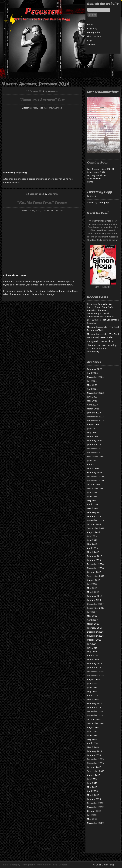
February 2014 (95, 751)
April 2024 (92, 389)
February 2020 (95, 512)
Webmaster (53, 91)
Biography (92, 28)
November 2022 (95, 421)
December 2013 (95, 759)
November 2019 (95, 520)
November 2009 (95, 823)
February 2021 (95, 472)
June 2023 (92, 397)
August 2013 (94, 775)
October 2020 (94, 484)
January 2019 (94, 560)
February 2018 (95, 596)
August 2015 (94, 680)
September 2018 (96, 576)
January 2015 (94, 707)
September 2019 (96, 528)
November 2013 (95, 763)
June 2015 (92, 687)
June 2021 (92, 461)
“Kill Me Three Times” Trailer (42, 202)
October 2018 (94, 572)
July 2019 (92, 536)
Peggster (42, 11)
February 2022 (95, 441)
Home (90, 24)
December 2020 (95, 476)
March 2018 (93, 592)
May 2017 (92, 616)
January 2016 (94, 668)
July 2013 (92, 779)
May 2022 (92, 433)
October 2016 (94, 640)
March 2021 (93, 469)
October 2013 (94, 767)
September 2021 (96, 457)
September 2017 (96, 608)
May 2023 (92, 401)
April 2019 (92, 548)
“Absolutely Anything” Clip (42, 100)
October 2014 (94, 719)
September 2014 (96, 723)
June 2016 (92, 648)
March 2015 (93, 699)
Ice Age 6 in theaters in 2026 (102, 341)
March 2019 (93, 552)
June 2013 (92, 783)
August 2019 (94, 532)
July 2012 (92, 815)
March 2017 (93, 624)
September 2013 (96, 771)
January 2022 (94, 445)
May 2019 (92, 544)
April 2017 (92, 620)
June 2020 (92, 496)
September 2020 (96, 488)
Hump (90, 182)
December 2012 (95, 803)
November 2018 (95, 568)
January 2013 (94, 799)
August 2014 (94, 727)
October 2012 (94, 811)
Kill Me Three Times (56, 211)
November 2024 (95, 377)
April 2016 (92, 656)
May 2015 (92, 691)
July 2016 (92, 644)
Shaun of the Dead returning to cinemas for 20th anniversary (102, 348)
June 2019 (92, 540)
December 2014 (95, 711)
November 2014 (95, 715)
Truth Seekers (94, 179)
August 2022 (94, 425)
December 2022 (95, 417)
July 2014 (92, 731)
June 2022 (92, 429)
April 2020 (92, 504)
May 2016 (92, 652)
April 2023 (92, 405)
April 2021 (92, 465)
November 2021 (95, 453)
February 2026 (95, 369)
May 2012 (92, 819)
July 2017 (92, 612)
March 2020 (93, 508)
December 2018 (95, 564)
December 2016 (95, 632)
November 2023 (95, 393)
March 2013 (93, 795)
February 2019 (95, 556)
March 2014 (93, 747)
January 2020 (94, 516)
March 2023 (93, 409)
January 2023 (94, 413)
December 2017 (95, 604)
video (35, 108)
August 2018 (94, 580)
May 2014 (92, 739)
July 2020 (92, 492)
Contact (91, 44)
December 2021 (95, 449)
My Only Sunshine (96, 175)
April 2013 (92, 791)
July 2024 (92, 381)
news (32, 211)
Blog (89, 40)
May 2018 (92, 588)
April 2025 (92, 373)
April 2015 (92, 695)
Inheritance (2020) (97, 172)
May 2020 (92, 500)
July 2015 (92, 684)
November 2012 (95, 807)
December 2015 (95, 672)
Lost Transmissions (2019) (100, 169)
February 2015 (95, 703)
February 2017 (95, 628)
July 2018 (92, 584)
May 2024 (92, 385)
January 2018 (94, 600)
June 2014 (92, 735)
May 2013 (92, 787)
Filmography (93, 32)
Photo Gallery (94, 36)
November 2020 (95, 480)
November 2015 (95, 676)
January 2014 (94, 755)
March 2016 (93, 660)
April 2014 (92, 743)
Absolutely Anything (53, 108)
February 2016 (95, 664)
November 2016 (95, 636)
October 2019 (94, 524)
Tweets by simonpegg (98, 203)
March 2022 (93, 437)
